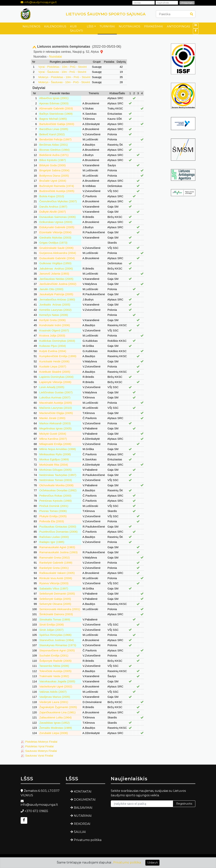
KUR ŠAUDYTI (77, 29)
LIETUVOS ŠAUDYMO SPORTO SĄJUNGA (106, 14)
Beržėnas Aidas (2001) (54, 145)
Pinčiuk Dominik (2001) (54, 506)
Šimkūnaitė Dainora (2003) (56, 614)
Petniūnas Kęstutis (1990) (56, 501)
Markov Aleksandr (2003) (55, 423)
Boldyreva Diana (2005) (54, 176)
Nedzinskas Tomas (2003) (56, 480)
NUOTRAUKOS (130, 26)
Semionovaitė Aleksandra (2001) (60, 609)
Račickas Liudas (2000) (54, 537)
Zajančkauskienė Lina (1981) (58, 712)
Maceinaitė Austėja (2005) (56, 403)
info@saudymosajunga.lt (41, 2)
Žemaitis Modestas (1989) (56, 728)
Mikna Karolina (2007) (53, 439)
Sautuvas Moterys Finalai (41, 751)
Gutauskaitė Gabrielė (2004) (57, 258)
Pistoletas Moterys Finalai (41, 742)
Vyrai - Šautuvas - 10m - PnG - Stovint (62, 72)
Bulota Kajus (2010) (52, 196)
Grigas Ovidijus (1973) (53, 243)
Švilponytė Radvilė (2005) (56, 661)
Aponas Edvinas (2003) (54, 103)
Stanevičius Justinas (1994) (57, 640)
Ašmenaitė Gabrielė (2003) (56, 108)
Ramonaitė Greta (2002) (55, 557)
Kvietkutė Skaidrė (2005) (55, 372)
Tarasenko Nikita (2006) (54, 666)
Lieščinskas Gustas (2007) (56, 392)
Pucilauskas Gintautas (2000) (58, 527)
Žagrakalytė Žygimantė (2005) (58, 707)
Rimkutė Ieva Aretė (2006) (56, 578)
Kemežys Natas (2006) (54, 315)
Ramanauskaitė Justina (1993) (59, 552)
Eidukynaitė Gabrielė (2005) (57, 227)
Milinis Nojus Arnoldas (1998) (58, 449)
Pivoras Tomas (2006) (53, 511)
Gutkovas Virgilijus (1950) (56, 263)
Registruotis (184, 804)
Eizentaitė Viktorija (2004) (56, 232)
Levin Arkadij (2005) (52, 387)
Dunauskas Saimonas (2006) (58, 217)
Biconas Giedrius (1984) (55, 150)
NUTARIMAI (83, 816)
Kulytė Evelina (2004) (53, 351)
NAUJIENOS (31, 26)
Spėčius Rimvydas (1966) (56, 635)
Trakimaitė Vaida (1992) (54, 676)
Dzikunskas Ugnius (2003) (56, 222)
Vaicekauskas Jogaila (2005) (57, 681)
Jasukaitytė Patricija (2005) (56, 294)
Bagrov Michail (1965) (53, 119)
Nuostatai (56, 57)
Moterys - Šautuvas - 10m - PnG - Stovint (64, 82)
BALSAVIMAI (83, 808)
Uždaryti (152, 863)
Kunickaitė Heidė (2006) (54, 361)
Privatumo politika (88, 840)
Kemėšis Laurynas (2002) (56, 310)
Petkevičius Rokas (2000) (55, 496)
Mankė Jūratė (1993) (52, 418)
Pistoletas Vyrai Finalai (39, 746)
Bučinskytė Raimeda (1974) (57, 186)
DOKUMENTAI (85, 800)
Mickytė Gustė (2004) (53, 434)
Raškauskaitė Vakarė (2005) (57, 573)
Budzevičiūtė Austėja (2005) (57, 191)
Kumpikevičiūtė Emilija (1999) (58, 356)
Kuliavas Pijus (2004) (53, 346)
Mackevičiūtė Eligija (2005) (56, 413)
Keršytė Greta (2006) (53, 320)
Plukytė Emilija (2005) (53, 516)
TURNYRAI (107, 26)
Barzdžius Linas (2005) (54, 129)
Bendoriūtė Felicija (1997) (56, 139)
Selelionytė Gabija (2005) (55, 599)
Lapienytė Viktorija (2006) (55, 382)
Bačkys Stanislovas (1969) (56, 114)
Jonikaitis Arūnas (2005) (55, 305)
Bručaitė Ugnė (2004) (53, 181)
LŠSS (90, 26)
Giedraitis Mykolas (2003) (55, 238)
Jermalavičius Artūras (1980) (57, 299)
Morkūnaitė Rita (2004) (54, 465)
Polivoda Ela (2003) (52, 521)
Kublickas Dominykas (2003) (57, 341)
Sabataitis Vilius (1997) (54, 588)
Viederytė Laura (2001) (54, 702)
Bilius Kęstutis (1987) (53, 160)
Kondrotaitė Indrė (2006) (55, 325)
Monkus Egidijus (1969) (54, 459)
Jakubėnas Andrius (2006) (56, 268)
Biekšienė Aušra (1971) (54, 155)
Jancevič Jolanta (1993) (54, 274)
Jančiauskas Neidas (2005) (56, 279)
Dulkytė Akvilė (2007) (53, 212)
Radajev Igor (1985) (52, 542)
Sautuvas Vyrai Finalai (39, 755)
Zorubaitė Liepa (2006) (54, 733)
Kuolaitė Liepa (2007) (53, 366)
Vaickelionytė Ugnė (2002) (56, 686)
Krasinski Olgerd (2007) (54, 330)
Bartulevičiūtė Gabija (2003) (57, 124)
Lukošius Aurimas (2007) (55, 397)
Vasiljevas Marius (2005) (55, 697)
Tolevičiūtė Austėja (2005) (55, 671)
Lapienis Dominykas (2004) (57, 377)
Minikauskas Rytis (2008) (55, 454)
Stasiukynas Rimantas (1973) (58, 645)
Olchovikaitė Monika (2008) (57, 485)
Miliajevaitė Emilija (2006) (55, 444)
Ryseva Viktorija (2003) (54, 583)
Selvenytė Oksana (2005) (55, 604)
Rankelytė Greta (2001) (54, 568)
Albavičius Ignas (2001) (54, 98)
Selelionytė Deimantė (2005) (57, 594)
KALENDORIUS (55, 26)
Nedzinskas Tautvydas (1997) (58, 475)
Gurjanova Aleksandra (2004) (58, 253)
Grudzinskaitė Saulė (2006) (57, 248)
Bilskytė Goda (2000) (53, 165)
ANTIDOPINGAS (178, 26)
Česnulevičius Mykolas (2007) (58, 201)
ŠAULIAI (80, 832)
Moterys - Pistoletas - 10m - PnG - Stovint (64, 77)
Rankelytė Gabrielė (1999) (56, 563)
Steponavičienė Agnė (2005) (57, 650)
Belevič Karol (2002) (52, 134)
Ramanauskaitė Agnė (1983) (57, 547)
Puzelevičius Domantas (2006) (59, 532)
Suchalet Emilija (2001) (54, 655)
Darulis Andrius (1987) (53, 207)
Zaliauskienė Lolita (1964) (56, 717)
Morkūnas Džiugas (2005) (56, 470)
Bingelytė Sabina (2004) (54, 170)
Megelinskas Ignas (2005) (56, 428)
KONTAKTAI (83, 792)
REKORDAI (82, 824)
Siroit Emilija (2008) (52, 624)
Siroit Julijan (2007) (51, 630)
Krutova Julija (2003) (52, 335)
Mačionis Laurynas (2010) (56, 408)
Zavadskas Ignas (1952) (55, 723)
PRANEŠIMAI (154, 26)
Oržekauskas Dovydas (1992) (58, 490)
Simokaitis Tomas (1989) (55, 619)
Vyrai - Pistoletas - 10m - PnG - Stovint (62, 67)
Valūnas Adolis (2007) (53, 692)
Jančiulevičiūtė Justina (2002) (58, 284)
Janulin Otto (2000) (51, 289)
